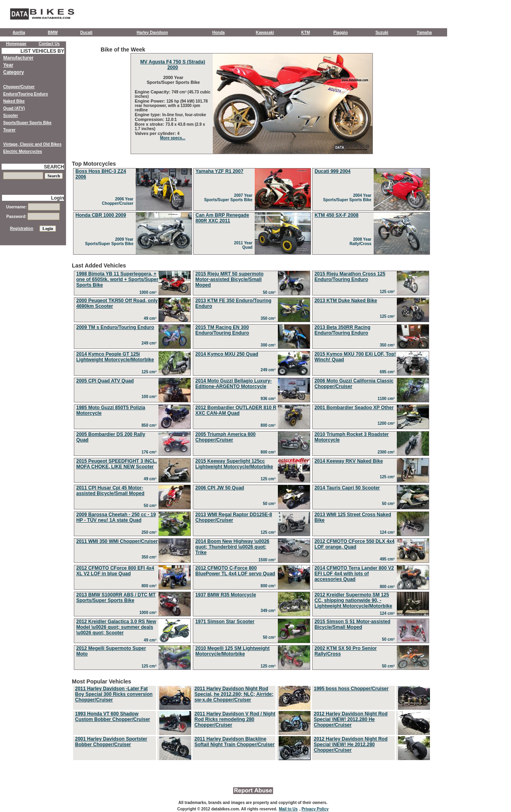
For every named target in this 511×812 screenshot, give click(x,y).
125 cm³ (388, 292)
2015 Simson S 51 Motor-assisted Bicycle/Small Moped (353, 624)
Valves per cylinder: (156, 133)
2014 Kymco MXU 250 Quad (227, 354)
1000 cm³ (149, 292)
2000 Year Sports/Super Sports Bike (172, 80)
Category (14, 72)
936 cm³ (269, 399)
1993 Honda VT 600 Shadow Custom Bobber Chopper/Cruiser (113, 717)
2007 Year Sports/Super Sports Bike (229, 198)
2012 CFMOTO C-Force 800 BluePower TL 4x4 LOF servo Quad (235, 571)
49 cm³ (151, 318)
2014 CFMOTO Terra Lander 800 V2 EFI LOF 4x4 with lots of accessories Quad (354, 574)
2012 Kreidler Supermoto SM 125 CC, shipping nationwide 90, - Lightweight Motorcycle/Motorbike (354, 600)
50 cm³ (270, 292)
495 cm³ (388, 559)
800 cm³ (269, 425)
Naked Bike (14, 101)
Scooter (11, 116)
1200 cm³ (387, 423)
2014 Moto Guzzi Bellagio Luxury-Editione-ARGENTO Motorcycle (233, 384)
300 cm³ (269, 345)
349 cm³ (269, 611)
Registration (22, 229)
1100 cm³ (387, 399)
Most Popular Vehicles (252, 720)
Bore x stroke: (150, 124)
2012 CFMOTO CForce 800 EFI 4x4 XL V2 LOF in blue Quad (115, 571)
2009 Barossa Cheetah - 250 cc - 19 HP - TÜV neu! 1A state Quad (116, 517)
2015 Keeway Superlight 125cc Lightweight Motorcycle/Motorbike (234, 464)
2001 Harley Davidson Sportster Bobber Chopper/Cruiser (111, 742)
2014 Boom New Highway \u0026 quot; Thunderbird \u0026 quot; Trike (232, 547)
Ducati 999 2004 (333, 171)
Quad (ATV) (14, 108)
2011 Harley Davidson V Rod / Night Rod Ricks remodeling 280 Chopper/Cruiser (235, 719)
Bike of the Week (252, 100)
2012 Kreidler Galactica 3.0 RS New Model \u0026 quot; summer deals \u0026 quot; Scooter (116, 627)
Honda (219, 33)
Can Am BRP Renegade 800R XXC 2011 (222, 218)
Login (58, 198)
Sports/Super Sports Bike (27, 123)
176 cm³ (150, 452)
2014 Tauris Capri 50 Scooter (347, 488)
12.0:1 (171, 120)
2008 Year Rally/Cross (361, 242)
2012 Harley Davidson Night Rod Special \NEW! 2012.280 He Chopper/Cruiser (351, 719)
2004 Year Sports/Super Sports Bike (348, 198)
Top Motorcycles (252, 208)
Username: (33, 207)
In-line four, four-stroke (184, 115)
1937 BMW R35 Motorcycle (226, 595)
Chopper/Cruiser (19, 87)
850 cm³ (150, 425)
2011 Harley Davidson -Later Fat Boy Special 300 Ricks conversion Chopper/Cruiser (114, 694)
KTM (306, 33)
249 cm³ (150, 343)
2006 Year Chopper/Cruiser (119, 201)
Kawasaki (265, 33)
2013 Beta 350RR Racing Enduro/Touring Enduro (343, 330)
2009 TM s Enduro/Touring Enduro (115, 327)
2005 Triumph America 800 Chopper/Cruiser (225, 437)
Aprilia (19, 33)
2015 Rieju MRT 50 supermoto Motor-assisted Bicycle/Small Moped (229, 279)
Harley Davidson (152, 33)
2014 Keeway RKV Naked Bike (349, 461)
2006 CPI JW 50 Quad (220, 488)
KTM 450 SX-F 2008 (337, 215)
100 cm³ (150, 397)
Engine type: (149, 115)
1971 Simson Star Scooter (225, 622)
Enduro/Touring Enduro (26, 94)
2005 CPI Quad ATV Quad (105, 381)
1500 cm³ (268, 560)
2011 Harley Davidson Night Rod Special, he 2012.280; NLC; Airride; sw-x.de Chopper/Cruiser (234, 694)
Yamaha (424, 33)
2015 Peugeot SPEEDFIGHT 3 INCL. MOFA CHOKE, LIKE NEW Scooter (117, 464)
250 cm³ (150, 532)
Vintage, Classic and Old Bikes (32, 144)
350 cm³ (269, 318)
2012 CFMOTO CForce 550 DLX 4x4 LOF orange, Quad (355, 544)
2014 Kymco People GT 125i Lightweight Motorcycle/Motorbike (115, 357)
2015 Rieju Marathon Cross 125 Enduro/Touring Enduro (350, 277)
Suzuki (382, 33)
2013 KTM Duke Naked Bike (346, 301)
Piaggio (341, 33)
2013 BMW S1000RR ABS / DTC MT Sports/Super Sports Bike (116, 598)
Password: (33, 217)
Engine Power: (151, 101)
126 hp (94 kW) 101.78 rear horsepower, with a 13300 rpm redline (171, 106)
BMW (53, 33)
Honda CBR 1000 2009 (101, 215)
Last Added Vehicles (252, 467)
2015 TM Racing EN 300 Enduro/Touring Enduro (222, 330)
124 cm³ (388, 532)
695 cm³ (388, 372)
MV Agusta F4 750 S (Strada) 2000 (172, 65)
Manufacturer (18, 58)
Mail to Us (288, 809)
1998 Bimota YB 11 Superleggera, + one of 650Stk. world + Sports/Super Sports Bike (117, 279)
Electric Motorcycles (23, 152)
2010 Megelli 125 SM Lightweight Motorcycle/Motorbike (232, 651)
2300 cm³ (387, 452)
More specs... (173, 138)
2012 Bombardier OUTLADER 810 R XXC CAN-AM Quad (236, 410)
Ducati (86, 33)
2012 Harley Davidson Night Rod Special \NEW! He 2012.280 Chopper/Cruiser (351, 745)
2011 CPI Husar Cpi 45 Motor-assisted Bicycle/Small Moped (110, 491)
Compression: (150, 119)
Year (8, 65)
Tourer (9, 130)
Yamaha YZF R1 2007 (220, 171)
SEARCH (54, 167)
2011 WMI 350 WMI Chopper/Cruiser (117, 541)
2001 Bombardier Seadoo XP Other (354, 408)
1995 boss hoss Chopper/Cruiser (351, 689)
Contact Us (49, 44)
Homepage (16, 44)
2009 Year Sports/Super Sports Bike (110, 242)
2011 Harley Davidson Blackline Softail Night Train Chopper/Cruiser (235, 742)
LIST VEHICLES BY (42, 51)
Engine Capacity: (153, 92)
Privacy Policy (315, 809)
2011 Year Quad (244, 245)
